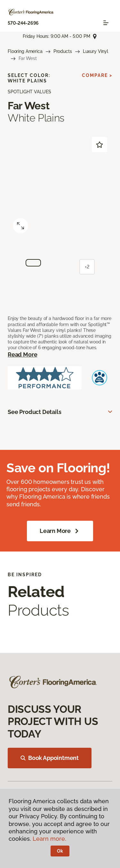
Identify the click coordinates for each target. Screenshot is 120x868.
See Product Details (35, 412)
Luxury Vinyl (96, 51)
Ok (60, 851)
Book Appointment (50, 758)
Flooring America (25, 51)
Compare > (97, 75)
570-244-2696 (23, 23)
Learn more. (49, 839)
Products (63, 51)
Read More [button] (22, 354)
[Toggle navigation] (106, 23)
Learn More (60, 531)
